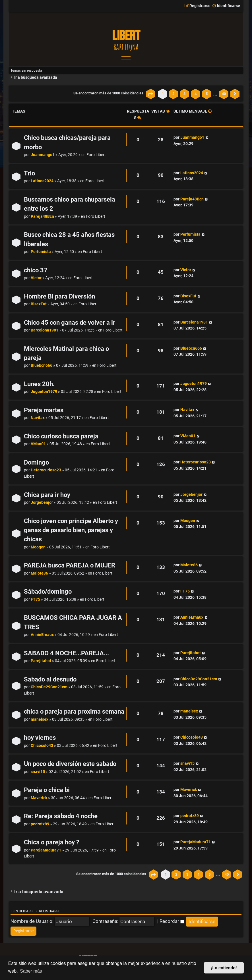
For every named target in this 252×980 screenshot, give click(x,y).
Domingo (36, 462)
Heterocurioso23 (46, 470)
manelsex (40, 719)
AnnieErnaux (42, 635)
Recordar (172, 921)
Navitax (38, 418)
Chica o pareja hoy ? (52, 842)
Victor (36, 278)
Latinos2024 (42, 181)
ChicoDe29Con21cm (49, 687)
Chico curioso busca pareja (61, 436)
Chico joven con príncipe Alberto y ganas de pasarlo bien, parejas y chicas (71, 530)
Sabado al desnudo (50, 679)
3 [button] (184, 94)
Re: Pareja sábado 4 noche (61, 816)
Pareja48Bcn (42, 216)
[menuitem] (226, 6)
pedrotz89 (40, 824)
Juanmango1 (43, 155)
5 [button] (207, 94)
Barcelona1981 (45, 330)
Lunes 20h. (39, 384)
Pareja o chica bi (47, 790)
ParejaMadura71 (46, 850)
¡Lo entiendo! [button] (224, 968)
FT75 (35, 599)
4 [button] (196, 94)
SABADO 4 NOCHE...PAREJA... (66, 653)
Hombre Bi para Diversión (59, 296)
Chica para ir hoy (47, 495)
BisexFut (39, 304)
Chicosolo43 (42, 746)
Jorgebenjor (42, 503)
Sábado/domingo (48, 591)
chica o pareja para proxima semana (74, 711)
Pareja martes (44, 410)
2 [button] (173, 94)
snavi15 (38, 772)
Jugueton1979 (44, 392)
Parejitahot (41, 661)
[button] (151, 94)
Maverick (39, 798)
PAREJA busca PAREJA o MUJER (70, 565)
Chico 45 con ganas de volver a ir (70, 323)
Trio (29, 173)
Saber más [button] (31, 971)
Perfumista (41, 252)
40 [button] (224, 94)
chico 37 (36, 270)
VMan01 (38, 444)
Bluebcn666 (42, 365)
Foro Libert (96, 155)
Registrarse (50, 911)
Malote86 (39, 573)
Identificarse (22, 911)
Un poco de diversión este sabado (70, 764)
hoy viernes (40, 738)
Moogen (38, 547)
